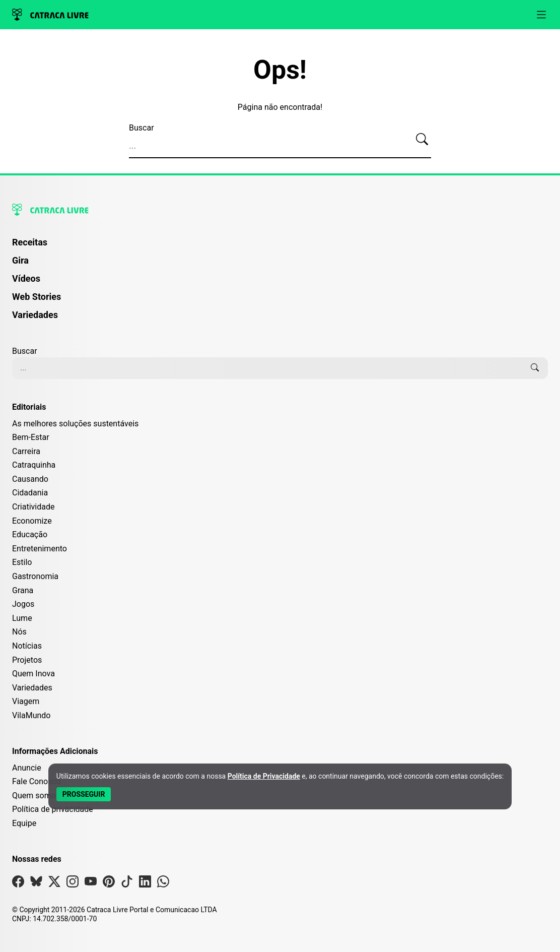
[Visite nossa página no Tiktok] (127, 884)
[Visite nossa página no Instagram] (73, 884)
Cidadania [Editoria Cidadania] (30, 493)
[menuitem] (280, 247)
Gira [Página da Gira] (20, 260)
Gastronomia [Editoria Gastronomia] (35, 576)
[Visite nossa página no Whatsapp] (163, 884)
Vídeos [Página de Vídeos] (26, 278)
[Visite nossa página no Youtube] (91, 884)
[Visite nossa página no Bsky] (36, 884)
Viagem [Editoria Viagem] (26, 701)
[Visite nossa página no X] (54, 884)
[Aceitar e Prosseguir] (84, 794)
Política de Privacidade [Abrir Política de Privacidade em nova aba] (264, 776)
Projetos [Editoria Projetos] (27, 660)
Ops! (280, 70)
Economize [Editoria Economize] (32, 521)
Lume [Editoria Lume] (22, 618)
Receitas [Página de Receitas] (30, 242)
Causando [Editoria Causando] (30, 479)
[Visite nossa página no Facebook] (18, 884)
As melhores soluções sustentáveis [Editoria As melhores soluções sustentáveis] (75, 424)
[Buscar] (422, 140)
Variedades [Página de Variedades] (35, 315)
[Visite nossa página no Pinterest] (109, 884)
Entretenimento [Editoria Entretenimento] (40, 549)
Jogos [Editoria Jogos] (23, 604)
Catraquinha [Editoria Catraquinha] (34, 465)
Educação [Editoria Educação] (30, 534)
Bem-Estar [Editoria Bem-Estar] (31, 437)
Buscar (142, 128)
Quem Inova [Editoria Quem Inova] (33, 674)
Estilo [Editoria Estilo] (22, 562)
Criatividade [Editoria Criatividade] (33, 507)
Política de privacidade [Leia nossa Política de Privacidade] (53, 809)
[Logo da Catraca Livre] (50, 15)
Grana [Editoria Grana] (23, 590)
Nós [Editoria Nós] (19, 632)
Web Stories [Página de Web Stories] (37, 297)
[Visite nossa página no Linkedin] (145, 884)
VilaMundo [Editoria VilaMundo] (31, 715)
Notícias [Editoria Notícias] (27, 646)
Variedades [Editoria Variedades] (32, 688)
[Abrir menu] (541, 15)
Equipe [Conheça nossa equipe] (24, 823)
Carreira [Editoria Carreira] (26, 451)
